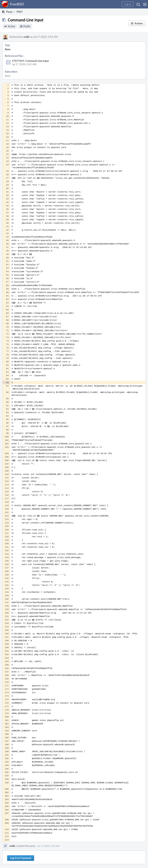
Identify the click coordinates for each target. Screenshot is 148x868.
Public (27, 26)
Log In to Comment (21, 858)
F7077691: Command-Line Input (30, 61)
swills (26, 37)
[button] (145, 4)
